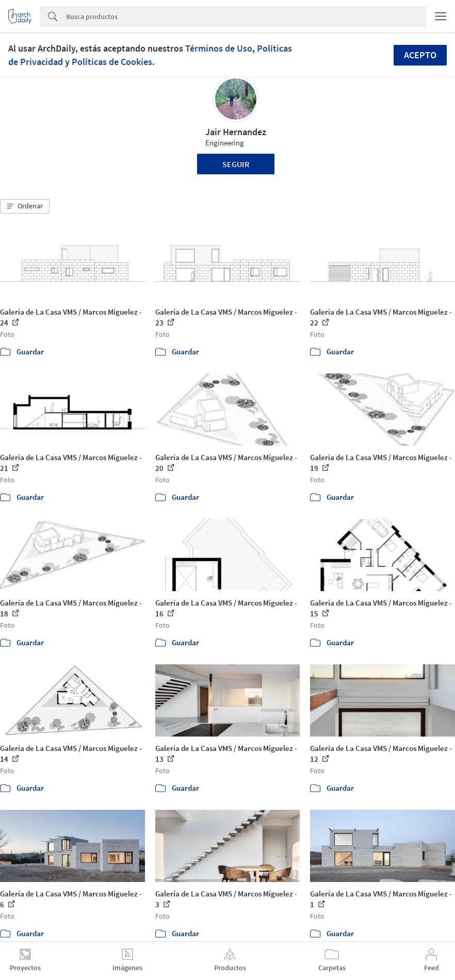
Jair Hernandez (236, 132)
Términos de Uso (219, 48)
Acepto (420, 55)
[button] (25, 206)
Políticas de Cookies (112, 62)
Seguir (236, 164)
